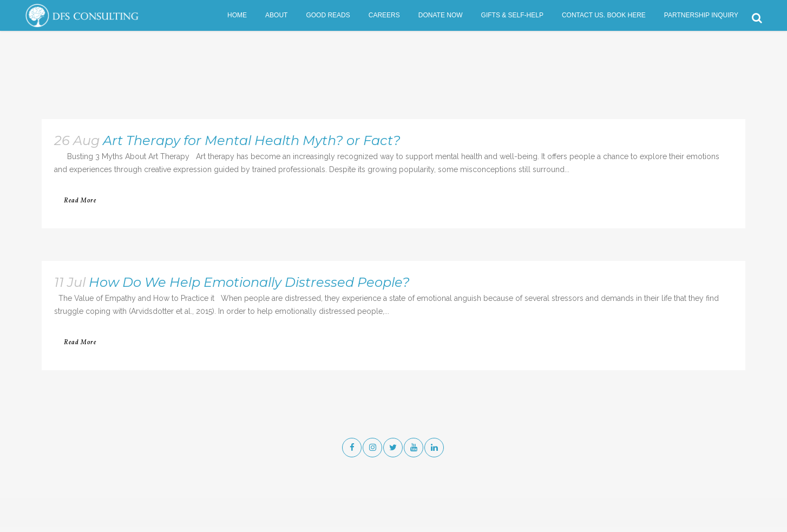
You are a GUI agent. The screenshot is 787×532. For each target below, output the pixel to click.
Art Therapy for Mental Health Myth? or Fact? (252, 140)
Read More (80, 201)
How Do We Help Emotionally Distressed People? (249, 282)
